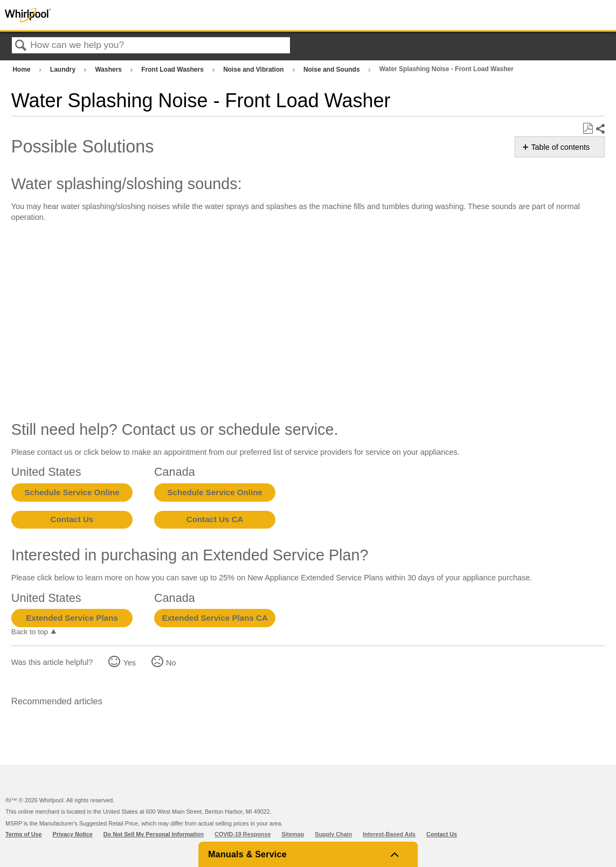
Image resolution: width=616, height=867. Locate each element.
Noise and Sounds (333, 70)
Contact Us (72, 519)
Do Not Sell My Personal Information (154, 834)
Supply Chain (333, 834)
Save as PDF (588, 129)
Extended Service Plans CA (215, 618)
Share (600, 129)
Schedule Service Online (72, 492)
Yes (129, 663)
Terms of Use (24, 834)
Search (21, 46)
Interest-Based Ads (389, 834)
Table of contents (560, 147)
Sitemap (293, 834)
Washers (109, 70)
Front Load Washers (173, 70)
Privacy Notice (73, 834)
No (171, 663)
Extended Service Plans (72, 618)
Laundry (64, 70)
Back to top (30, 632)
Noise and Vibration (254, 70)
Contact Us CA (215, 519)
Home (22, 70)
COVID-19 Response (243, 834)
